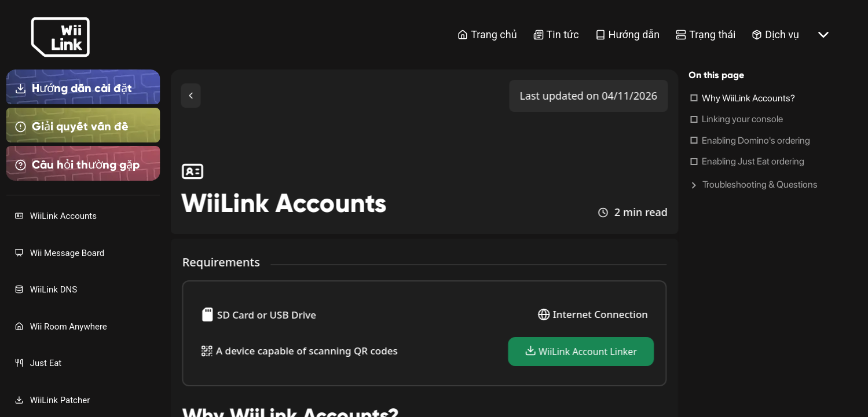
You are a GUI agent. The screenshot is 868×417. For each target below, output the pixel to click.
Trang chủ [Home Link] (487, 34)
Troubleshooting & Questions (760, 184)
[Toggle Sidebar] (191, 96)
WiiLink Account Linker (581, 351)
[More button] (823, 35)
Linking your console (742, 119)
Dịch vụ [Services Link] (775, 34)
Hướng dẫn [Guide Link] (628, 34)
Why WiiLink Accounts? (748, 98)
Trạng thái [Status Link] (706, 34)
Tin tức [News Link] (556, 34)
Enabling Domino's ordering (756, 140)
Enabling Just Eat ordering (753, 161)
